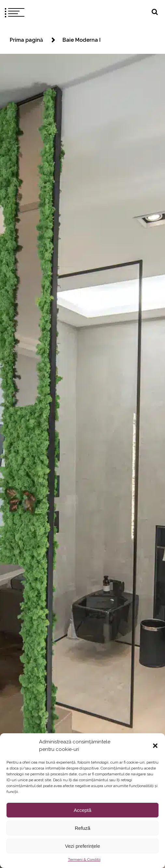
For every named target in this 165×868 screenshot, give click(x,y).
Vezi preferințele (83, 846)
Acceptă (82, 810)
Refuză (83, 828)
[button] (155, 746)
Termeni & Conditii (84, 860)
